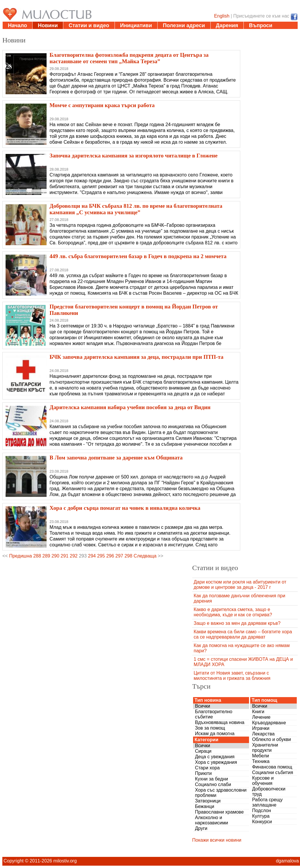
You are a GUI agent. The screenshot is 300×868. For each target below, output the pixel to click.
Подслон (261, 810)
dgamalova (287, 861)
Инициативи (136, 25)
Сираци (203, 751)
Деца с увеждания (215, 757)
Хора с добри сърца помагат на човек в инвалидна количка (125, 508)
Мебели (260, 756)
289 (46, 556)
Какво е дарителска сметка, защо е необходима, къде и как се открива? (233, 612)
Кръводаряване (269, 723)
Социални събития (272, 772)
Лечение (261, 717)
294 (92, 556)
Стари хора (207, 768)
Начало (17, 25)
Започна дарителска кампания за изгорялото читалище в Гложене (134, 156)
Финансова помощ (272, 767)
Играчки (261, 728)
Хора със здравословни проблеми (221, 793)
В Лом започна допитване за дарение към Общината (116, 458)
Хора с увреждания (216, 762)
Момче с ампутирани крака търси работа (102, 105)
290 (56, 556)
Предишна (21, 556)
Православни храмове (219, 812)
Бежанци (204, 806)
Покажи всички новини (217, 840)
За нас (16, 33)
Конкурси (262, 822)
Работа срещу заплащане (267, 802)
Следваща (145, 556)
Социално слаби (213, 784)
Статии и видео (89, 25)
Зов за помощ (210, 728)
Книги (258, 712)
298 (128, 556)
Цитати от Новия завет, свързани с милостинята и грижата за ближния (232, 676)
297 (119, 556)
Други (201, 828)
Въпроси (261, 25)
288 (37, 556)
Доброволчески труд (269, 791)
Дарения (227, 25)
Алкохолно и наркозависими (211, 820)
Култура (261, 816)
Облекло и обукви (271, 739)
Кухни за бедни (211, 779)
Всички (202, 706)
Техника (261, 761)
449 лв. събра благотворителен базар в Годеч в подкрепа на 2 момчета (138, 256)
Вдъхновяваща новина (220, 722)
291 (65, 556)
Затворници (208, 801)
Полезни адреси (184, 25)
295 (101, 556)
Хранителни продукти (265, 748)
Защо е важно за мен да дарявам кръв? (237, 623)
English (222, 16)
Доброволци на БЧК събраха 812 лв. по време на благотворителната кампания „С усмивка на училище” (136, 209)
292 (74, 556)
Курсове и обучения (263, 781)
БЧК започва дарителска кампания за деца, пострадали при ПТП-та (137, 357)
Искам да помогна (215, 734)
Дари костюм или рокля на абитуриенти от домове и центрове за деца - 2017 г (240, 585)
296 (110, 556)
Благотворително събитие (214, 714)
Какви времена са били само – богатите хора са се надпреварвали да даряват (243, 634)
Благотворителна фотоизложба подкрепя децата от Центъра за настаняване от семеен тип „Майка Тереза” (129, 58)
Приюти (203, 773)
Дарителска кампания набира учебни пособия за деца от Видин (130, 407)
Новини (48, 25)
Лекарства (263, 734)
